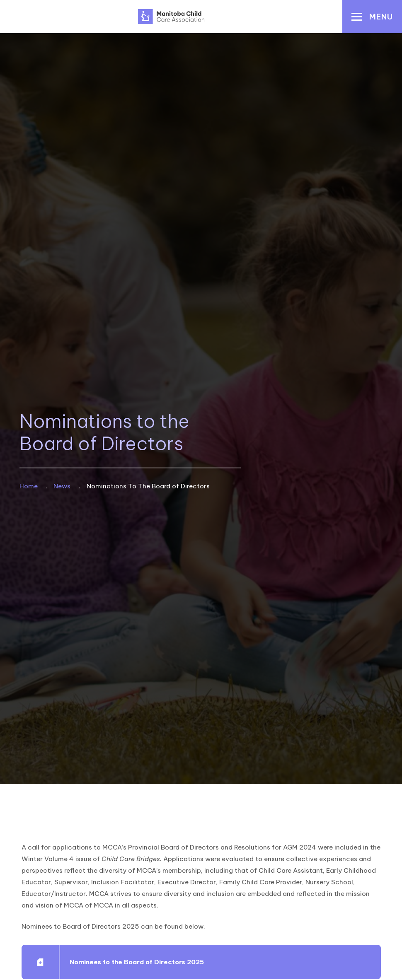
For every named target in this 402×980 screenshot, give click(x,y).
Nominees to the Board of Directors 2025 (136, 962)
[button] (372, 17)
